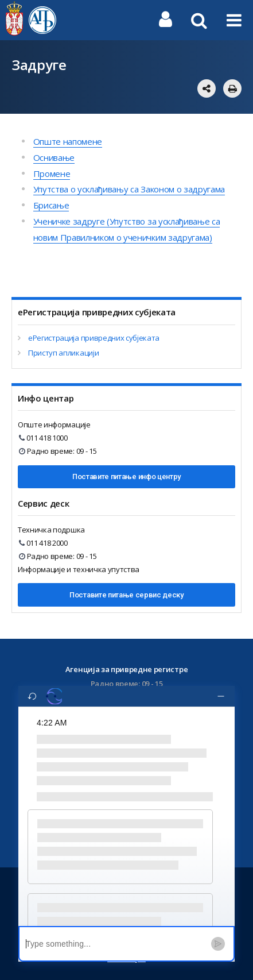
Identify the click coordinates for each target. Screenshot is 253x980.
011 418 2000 (43, 543)
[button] (120, 847)
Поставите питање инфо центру (126, 477)
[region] (126, 817)
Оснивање (54, 157)
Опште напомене (68, 141)
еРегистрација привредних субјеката (94, 338)
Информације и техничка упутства (79, 569)
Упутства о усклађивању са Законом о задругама (129, 189)
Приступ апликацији (63, 353)
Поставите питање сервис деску (126, 595)
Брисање (51, 205)
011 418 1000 (43, 438)
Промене (52, 173)
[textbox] (115, 944)
